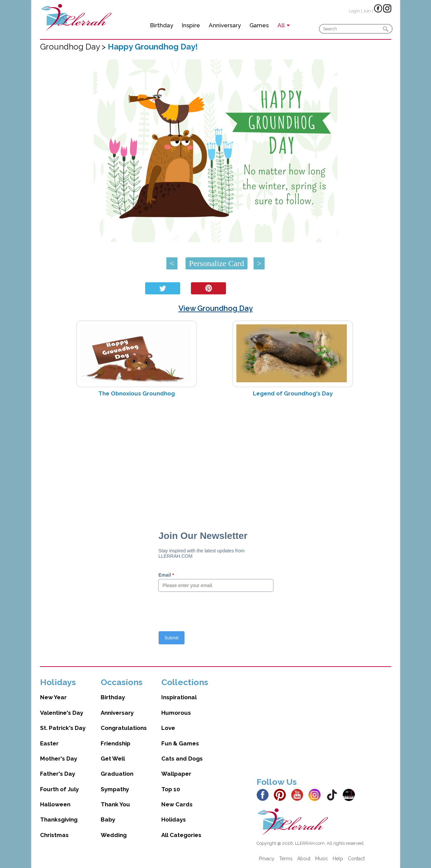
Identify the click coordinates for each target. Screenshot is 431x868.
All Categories (181, 835)
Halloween (55, 804)
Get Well (113, 759)
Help (338, 859)
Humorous (176, 713)
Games (259, 25)
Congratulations (124, 728)
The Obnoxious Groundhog (137, 393)
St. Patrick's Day (63, 728)
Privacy (267, 859)
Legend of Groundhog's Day (293, 393)
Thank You (115, 804)
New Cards (177, 804)
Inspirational (179, 697)
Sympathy (115, 789)
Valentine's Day (62, 713)
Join (367, 11)
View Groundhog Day (216, 308)
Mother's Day (59, 759)
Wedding (114, 835)
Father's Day (58, 774)
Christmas (54, 835)
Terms (286, 859)
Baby (108, 819)
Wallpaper (176, 774)
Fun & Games (180, 743)
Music (322, 859)
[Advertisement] (216, 456)
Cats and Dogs (182, 759)
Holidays (174, 819)
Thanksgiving (59, 819)
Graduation (117, 774)
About (304, 859)
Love (168, 728)
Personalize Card (216, 263)
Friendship (115, 743)
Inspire (191, 25)
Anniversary (225, 25)
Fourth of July (59, 789)
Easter (49, 743)
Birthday (162, 25)
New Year (53, 697)
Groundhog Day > (74, 47)
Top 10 (171, 789)
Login (354, 11)
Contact (356, 859)
